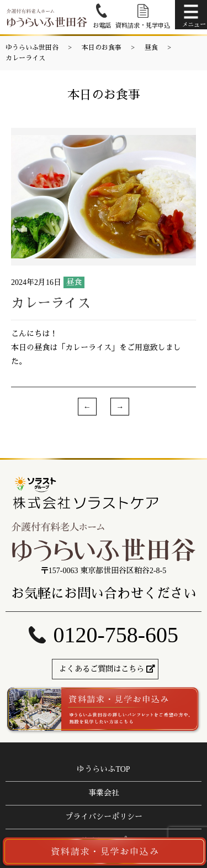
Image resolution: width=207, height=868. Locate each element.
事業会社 (104, 793)
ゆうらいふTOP (103, 769)
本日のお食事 (102, 48)
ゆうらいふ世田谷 (32, 48)
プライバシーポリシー (104, 817)
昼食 (151, 48)
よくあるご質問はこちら (102, 669)
